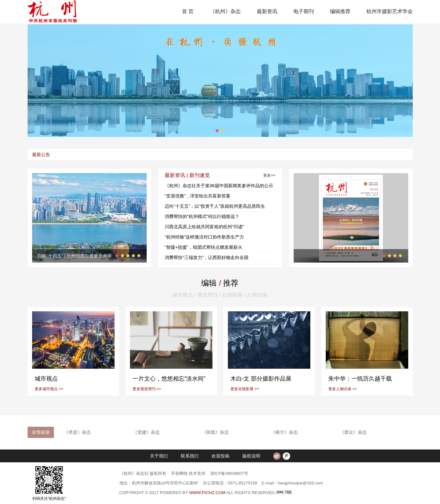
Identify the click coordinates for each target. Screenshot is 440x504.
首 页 (188, 11)
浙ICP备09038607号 (229, 473)
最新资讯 (267, 11)
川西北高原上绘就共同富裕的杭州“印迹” (204, 227)
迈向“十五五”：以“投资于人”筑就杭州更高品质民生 (215, 206)
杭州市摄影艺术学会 (390, 11)
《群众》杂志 (353, 432)
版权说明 (251, 456)
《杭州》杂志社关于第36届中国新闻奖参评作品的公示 (219, 186)
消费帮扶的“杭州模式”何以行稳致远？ (202, 216)
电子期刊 (304, 11)
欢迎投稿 (220, 456)
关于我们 (159, 456)
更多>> (269, 175)
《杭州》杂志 (225, 11)
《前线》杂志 (215, 432)
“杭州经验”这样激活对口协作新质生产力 (204, 237)
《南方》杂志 (284, 432)
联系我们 (190, 456)
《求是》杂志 (77, 432)
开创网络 (179, 473)
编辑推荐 (340, 11)
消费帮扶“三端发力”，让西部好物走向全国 (207, 257)
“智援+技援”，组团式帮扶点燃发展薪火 (203, 247)
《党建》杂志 (146, 432)
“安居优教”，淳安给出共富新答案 (198, 196)
